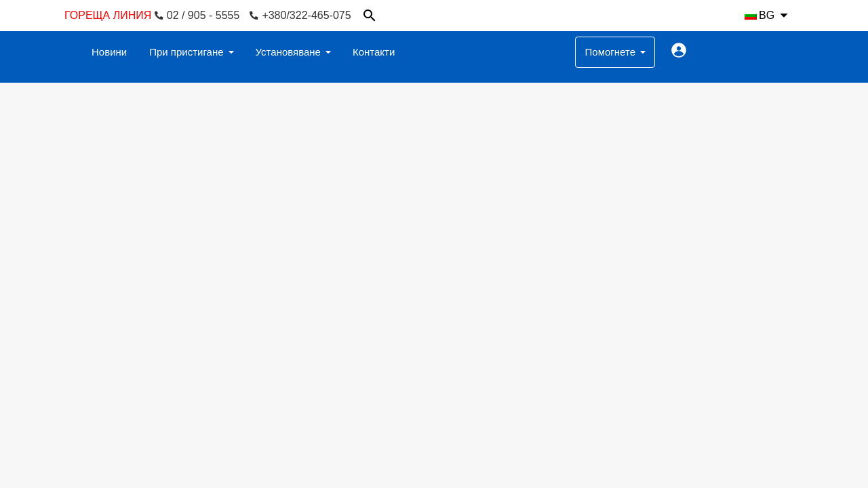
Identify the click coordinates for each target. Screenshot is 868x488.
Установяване (288, 52)
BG (759, 15)
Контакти (374, 52)
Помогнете (610, 52)
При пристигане (186, 52)
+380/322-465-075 (300, 16)
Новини (109, 52)
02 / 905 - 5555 (197, 16)
